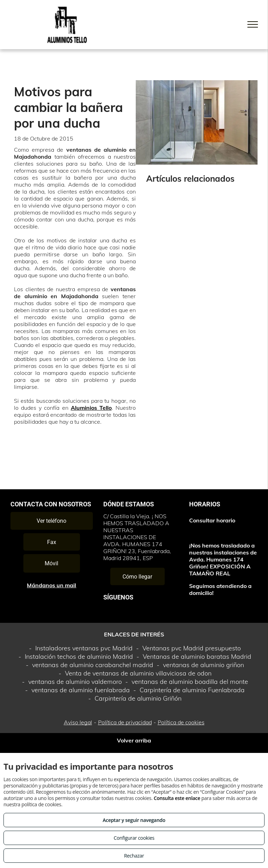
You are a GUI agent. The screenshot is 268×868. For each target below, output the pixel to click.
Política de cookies (181, 722)
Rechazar (134, 856)
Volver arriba (134, 740)
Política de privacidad (125, 722)
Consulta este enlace (177, 798)
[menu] (253, 24)
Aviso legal (78, 722)
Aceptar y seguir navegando (134, 820)
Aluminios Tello (91, 408)
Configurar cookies (134, 838)
